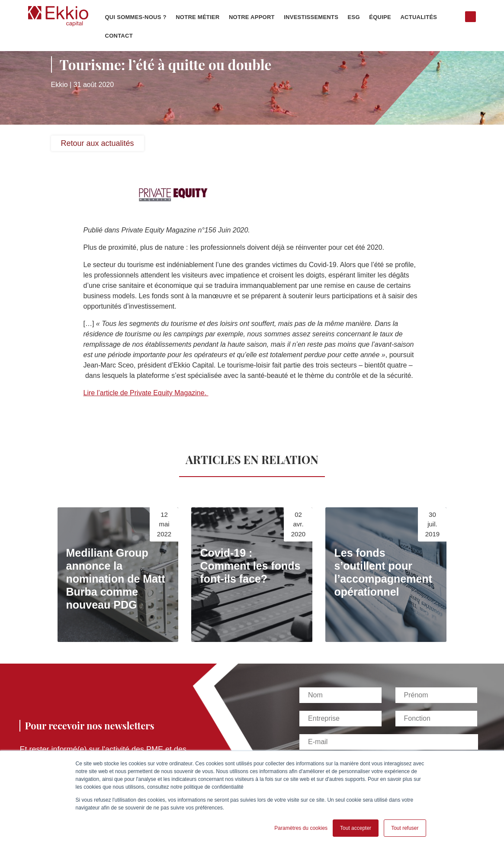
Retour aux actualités (98, 143)
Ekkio (59, 85)
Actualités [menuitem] (419, 17)
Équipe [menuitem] (380, 17)
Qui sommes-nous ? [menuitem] (136, 17)
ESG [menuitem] (354, 17)
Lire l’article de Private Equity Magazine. (146, 393)
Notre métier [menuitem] (197, 17)
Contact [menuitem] (119, 36)
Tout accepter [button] (356, 828)
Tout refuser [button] (405, 828)
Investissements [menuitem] (311, 17)
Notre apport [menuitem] (252, 17)
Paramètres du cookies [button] (301, 828)
